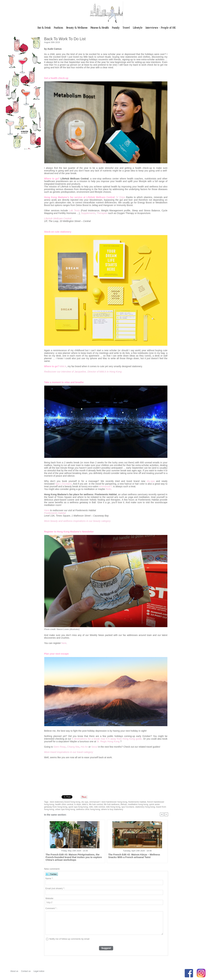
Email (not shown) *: (55, 888)
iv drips (71, 804)
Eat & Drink (44, 28)
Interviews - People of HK (160, 28)
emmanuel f (105, 486)
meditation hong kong (128, 804)
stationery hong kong (122, 806)
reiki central (79, 806)
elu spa (83, 802)
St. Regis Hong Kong (108, 741)
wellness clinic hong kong (61, 809)
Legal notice (39, 970)
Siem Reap (59, 747)
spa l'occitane (106, 806)
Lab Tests (74, 210)
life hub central (88, 804)
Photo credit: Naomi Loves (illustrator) (61, 629)
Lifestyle (138, 28)
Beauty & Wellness (77, 28)
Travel (127, 28)
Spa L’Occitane (63, 484)
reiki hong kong (92, 806)
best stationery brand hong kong (64, 802)
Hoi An (83, 747)
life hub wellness (103, 804)
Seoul (93, 747)
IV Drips (121, 197)
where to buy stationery (84, 809)
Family (116, 28)
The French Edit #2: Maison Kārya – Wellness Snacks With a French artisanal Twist (136, 855)
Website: (50, 898)
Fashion (59, 28)
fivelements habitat (132, 802)
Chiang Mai (72, 747)
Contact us (26, 970)
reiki (71, 806)
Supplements (88, 213)
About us (15, 970)
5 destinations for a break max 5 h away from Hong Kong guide (107, 739)
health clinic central (58, 804)
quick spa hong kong (59, 806)
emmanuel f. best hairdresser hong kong (105, 802)
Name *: (49, 878)
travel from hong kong (142, 806)
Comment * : (51, 908)
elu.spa (151, 481)
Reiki (108, 489)
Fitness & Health (100, 28)
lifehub (114, 804)
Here (47, 510)
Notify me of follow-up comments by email (69, 938)
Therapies (101, 213)
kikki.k (63, 366)
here (64, 643)
